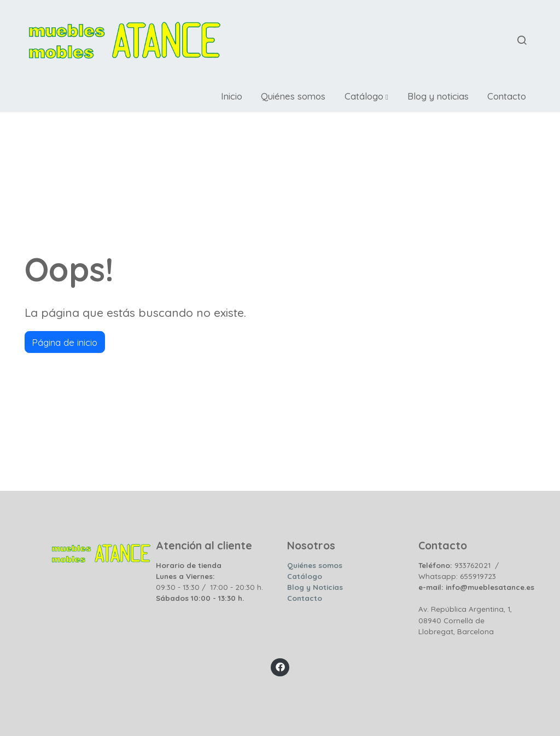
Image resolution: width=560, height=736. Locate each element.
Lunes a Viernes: (185, 576)
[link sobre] (83, 550)
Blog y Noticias (315, 587)
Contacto (305, 598)
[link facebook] (280, 666)
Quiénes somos (315, 565)
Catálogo (305, 576)
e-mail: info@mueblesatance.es (476, 587)
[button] (366, 97)
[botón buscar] (522, 40)
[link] (125, 40)
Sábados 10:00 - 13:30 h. (200, 598)
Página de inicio (65, 342)
